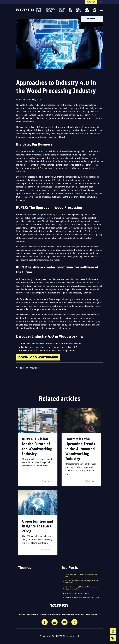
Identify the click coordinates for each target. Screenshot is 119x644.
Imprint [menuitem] (21, 615)
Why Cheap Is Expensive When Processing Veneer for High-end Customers (82, 582)
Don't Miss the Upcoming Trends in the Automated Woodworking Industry (80, 449)
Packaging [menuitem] (62, 10)
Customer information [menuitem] (50, 615)
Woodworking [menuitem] (51, 10)
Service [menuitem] (87, 10)
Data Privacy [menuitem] (32, 615)
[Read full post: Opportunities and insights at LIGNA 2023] (38, 503)
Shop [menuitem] (93, 2)
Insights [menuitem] (78, 10)
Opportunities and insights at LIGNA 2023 (38, 526)
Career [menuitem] (94, 10)
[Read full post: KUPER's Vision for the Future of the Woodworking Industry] (38, 420)
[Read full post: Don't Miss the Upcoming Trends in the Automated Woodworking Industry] (81, 420)
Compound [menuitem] (39, 10)
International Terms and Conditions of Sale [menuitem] (82, 615)
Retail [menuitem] (71, 10)
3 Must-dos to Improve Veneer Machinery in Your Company (82, 598)
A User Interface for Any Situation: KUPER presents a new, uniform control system (82, 588)
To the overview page (28, 368)
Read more (48, 481)
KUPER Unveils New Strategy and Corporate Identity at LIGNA (81, 576)
